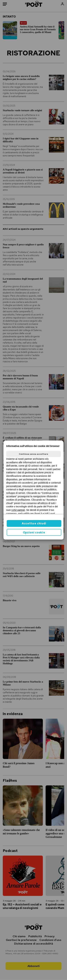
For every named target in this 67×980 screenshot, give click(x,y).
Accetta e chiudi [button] (34, 523)
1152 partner (18, 510)
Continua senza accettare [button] (33, 454)
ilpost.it (38, 513)
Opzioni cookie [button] (34, 532)
